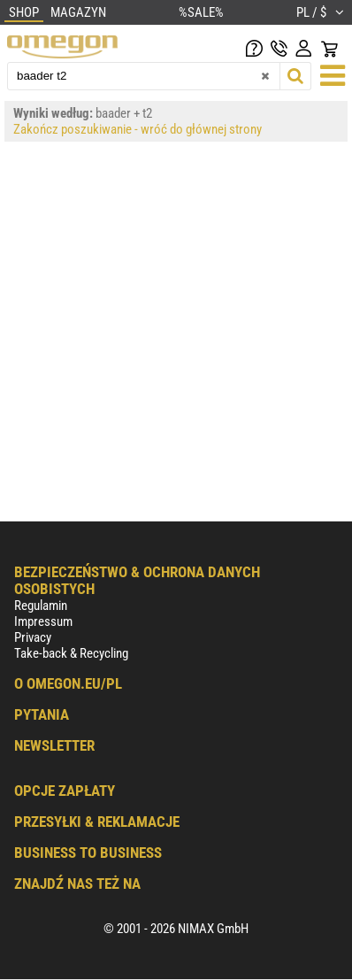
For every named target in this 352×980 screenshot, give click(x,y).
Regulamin (41, 606)
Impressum (43, 621)
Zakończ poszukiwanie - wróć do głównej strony (138, 129)
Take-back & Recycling (71, 653)
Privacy (33, 637)
